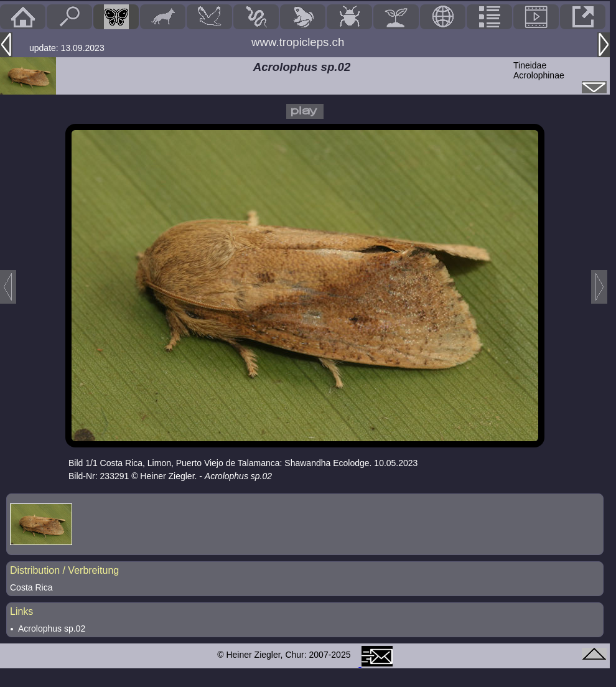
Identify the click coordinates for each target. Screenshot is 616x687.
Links (21, 611)
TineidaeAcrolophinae (539, 70)
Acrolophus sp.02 (52, 629)
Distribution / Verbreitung (64, 570)
